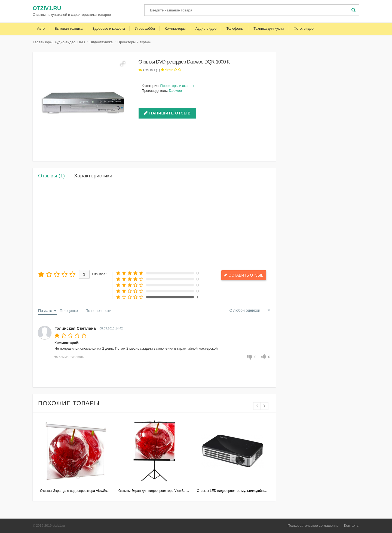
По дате (45, 311)
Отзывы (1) (152, 70)
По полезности (99, 311)
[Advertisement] (154, 227)
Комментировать (71, 357)
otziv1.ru (47, 8)
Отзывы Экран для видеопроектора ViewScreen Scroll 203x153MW (91, 491)
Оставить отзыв (246, 275)
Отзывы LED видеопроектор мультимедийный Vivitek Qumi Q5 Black (249, 491)
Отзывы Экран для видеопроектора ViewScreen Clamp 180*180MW (170, 491)
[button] (123, 64)
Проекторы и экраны (134, 42)
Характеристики (93, 176)
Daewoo (175, 91)
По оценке (69, 311)
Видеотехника (101, 42)
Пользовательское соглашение (313, 526)
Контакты (352, 526)
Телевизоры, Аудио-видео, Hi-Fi (59, 42)
